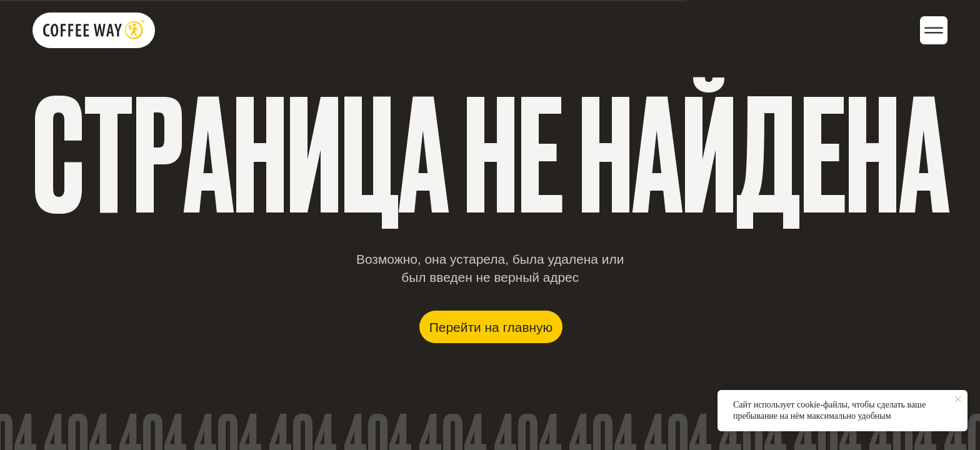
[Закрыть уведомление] (958, 399)
